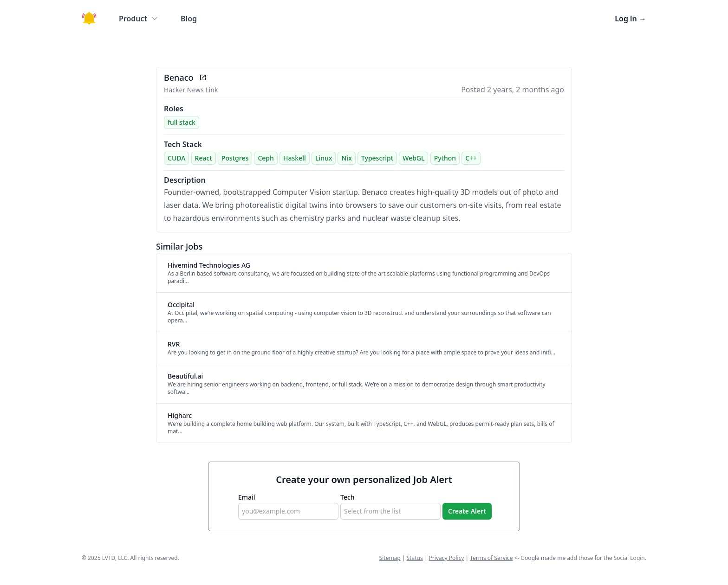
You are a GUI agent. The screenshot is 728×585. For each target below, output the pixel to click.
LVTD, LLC (115, 558)
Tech (348, 497)
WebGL (413, 158)
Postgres (235, 158)
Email (247, 497)
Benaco (179, 77)
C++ (471, 158)
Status (415, 558)
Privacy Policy (447, 558)
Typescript (377, 158)
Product (139, 19)
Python (445, 158)
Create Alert (467, 511)
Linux (324, 158)
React (204, 158)
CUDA (176, 158)
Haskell (295, 158)
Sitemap (390, 558)
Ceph (266, 158)
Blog (189, 19)
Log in (630, 19)
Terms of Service (491, 558)
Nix (346, 158)
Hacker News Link (191, 90)
